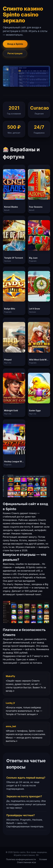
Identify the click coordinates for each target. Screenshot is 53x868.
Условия (43, 859)
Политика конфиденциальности (21, 859)
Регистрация (15, 53)
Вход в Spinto (15, 44)
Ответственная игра (27, 862)
